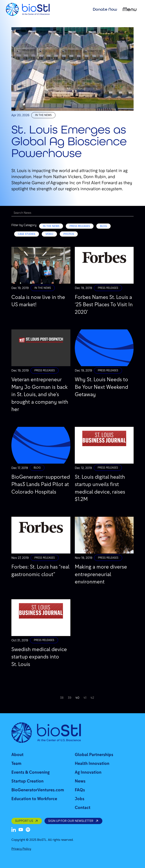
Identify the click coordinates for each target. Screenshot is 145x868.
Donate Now (105, 9)
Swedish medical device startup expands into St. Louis (39, 657)
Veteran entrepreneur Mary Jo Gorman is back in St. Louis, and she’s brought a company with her (40, 394)
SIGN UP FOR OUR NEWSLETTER (73, 821)
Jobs (80, 799)
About (17, 755)
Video (49, 234)
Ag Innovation (88, 772)
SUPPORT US (27, 821)
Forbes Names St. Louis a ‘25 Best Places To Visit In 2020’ (104, 305)
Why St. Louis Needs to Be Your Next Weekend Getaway (101, 387)
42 (92, 698)
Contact (83, 808)
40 (77, 698)
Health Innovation (92, 763)
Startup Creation (27, 781)
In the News (43, 115)
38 (62, 698)
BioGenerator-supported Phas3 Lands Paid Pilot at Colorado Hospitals (41, 484)
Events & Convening (31, 772)
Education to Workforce (34, 799)
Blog (103, 226)
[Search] (72, 213)
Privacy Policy (21, 849)
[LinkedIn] (14, 830)
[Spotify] (28, 830)
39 (70, 698)
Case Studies (27, 234)
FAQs (80, 790)
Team (16, 763)
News (80, 781)
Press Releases (80, 226)
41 (85, 698)
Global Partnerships (94, 755)
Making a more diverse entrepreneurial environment (101, 574)
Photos (69, 234)
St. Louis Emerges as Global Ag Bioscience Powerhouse (69, 141)
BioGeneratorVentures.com (38, 790)
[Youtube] (21, 830)
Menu (130, 9)
